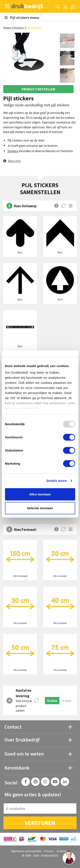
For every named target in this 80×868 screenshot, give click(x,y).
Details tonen (57, 481)
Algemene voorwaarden (26, 851)
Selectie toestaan (40, 508)
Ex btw (52, 701)
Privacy (49, 851)
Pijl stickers (34, 28)
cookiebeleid (28, 408)
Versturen (40, 823)
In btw (67, 701)
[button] (12, 161)
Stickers (19, 28)
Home (7, 28)
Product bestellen (38, 89)
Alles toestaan (40, 494)
